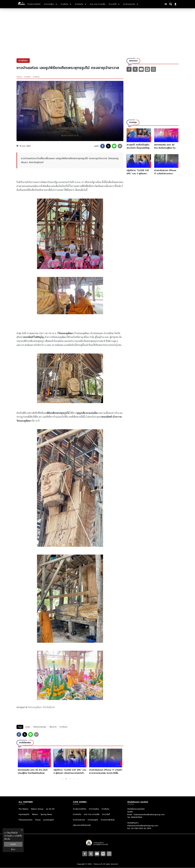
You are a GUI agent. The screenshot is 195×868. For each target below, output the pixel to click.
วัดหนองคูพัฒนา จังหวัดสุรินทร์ (41, 707)
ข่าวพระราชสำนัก (80, 809)
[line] (114, 146)
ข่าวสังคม (27, 77)
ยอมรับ (13, 844)
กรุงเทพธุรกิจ (24, 814)
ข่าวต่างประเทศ (79, 820)
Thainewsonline (25, 820)
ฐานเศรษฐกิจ (49, 820)
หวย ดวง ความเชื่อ (92, 814)
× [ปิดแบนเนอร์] (22, 830)
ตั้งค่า (13, 849)
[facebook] (103, 146)
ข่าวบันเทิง (77, 814)
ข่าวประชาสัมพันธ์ (108, 820)
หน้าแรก (19, 77)
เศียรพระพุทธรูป (40, 727)
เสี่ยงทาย (53, 727)
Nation (35, 814)
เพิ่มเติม (7, 839)
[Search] (171, 4)
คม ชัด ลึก (50, 809)
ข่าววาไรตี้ (106, 814)
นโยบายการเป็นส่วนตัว (82, 825)
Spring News (46, 814)
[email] (120, 146)
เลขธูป (28, 727)
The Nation (24, 809)
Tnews (38, 820)
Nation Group (37, 809)
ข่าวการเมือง (94, 809)
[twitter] (108, 146)
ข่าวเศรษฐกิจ (93, 820)
